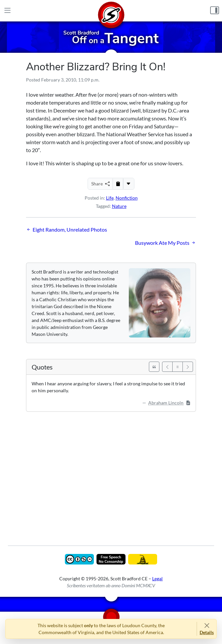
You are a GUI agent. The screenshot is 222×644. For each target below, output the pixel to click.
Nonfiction (127, 198)
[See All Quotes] (154, 367)
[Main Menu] (7, 11)
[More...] (128, 184)
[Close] (207, 625)
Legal (157, 579)
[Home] (111, 11)
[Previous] (167, 367)
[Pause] (178, 367)
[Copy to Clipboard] (118, 184)
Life (110, 198)
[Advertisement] (111, 474)
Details (207, 632)
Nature (119, 206)
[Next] (188, 367)
